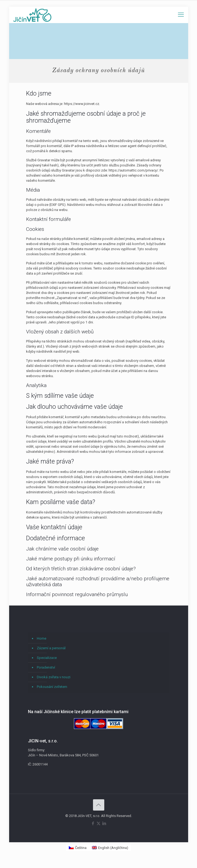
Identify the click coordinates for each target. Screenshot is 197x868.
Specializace (47, 658)
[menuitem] (78, 848)
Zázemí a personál (51, 648)
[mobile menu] (181, 15)
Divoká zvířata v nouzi (54, 677)
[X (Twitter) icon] (98, 823)
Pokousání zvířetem (52, 687)
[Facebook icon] (93, 823)
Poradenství (46, 667)
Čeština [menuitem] (81, 848)
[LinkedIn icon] (104, 823)
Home (42, 638)
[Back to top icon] (99, 805)
